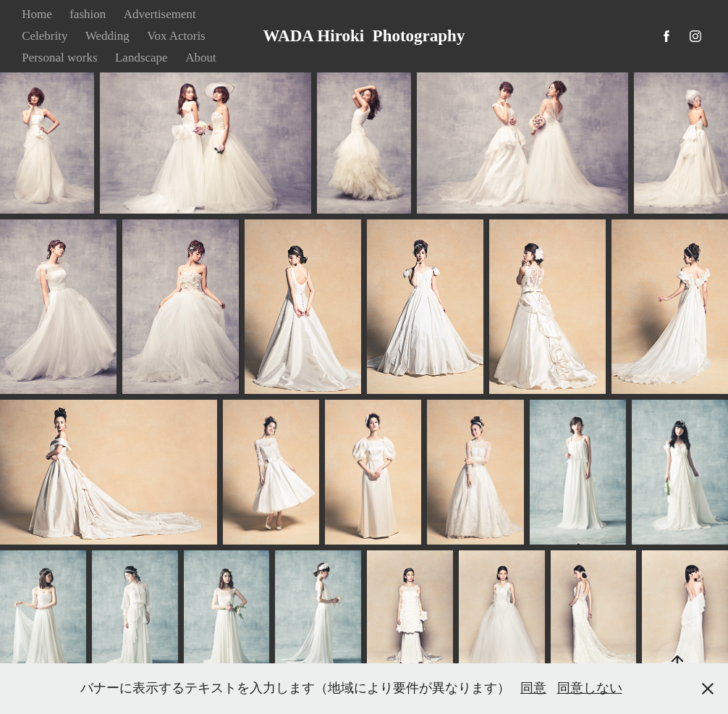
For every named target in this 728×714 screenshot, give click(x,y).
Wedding (107, 36)
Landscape (141, 58)
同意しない (590, 688)
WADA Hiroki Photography (364, 36)
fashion (88, 14)
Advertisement (160, 14)
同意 (533, 688)
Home (37, 14)
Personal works (59, 58)
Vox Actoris (176, 36)
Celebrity (45, 36)
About (201, 58)
